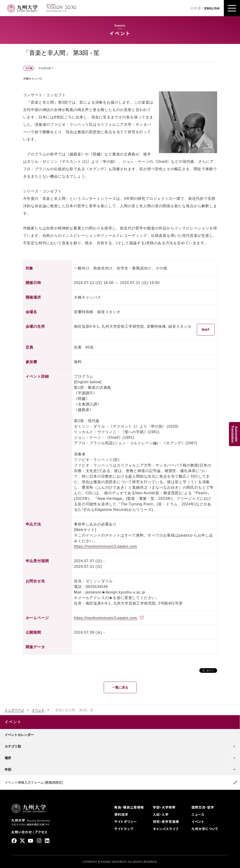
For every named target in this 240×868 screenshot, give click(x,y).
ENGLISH (212, 8)
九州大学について (205, 829)
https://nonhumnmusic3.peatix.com (105, 546)
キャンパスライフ (166, 829)
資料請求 (121, 814)
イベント (38, 710)
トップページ (14, 710)
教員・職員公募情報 (129, 807)
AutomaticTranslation (234, 434)
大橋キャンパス (33, 79)
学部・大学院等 (164, 807)
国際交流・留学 (203, 807)
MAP (206, 329)
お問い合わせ (22, 832)
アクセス (41, 832)
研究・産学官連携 (166, 822)
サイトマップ (124, 829)
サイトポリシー (126, 822)
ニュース (198, 814)
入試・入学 (161, 814)
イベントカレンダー (19, 735)
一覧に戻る (120, 687)
